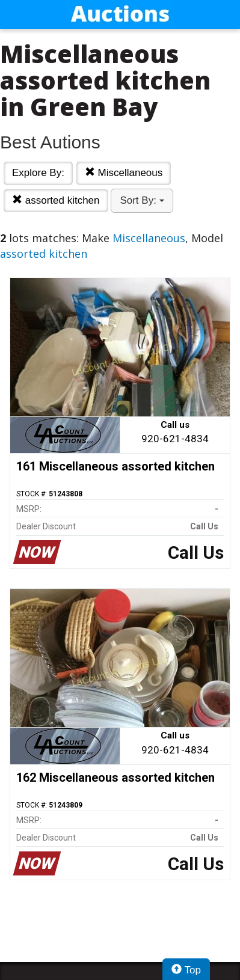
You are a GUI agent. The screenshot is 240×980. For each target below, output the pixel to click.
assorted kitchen (56, 200)
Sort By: (142, 200)
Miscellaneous (124, 173)
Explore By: (38, 173)
